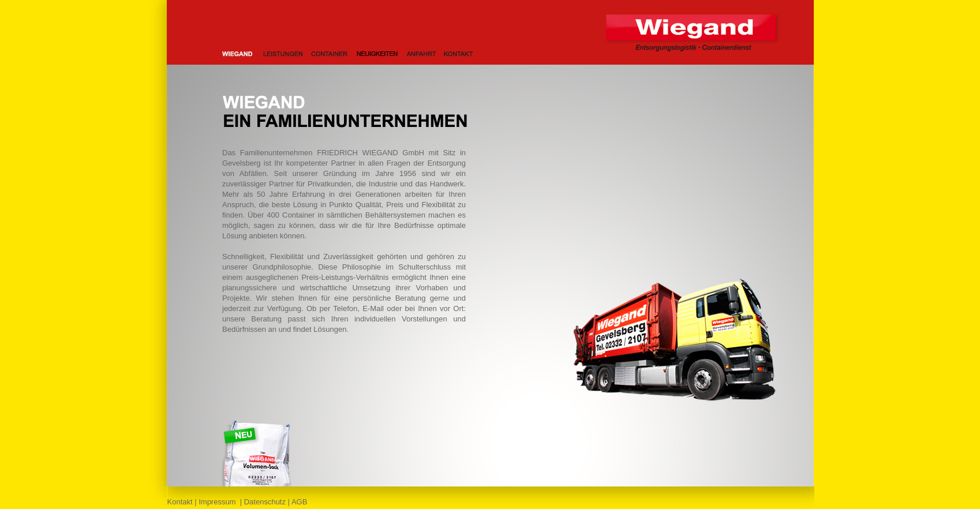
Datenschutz (265, 502)
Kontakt (180, 502)
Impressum (217, 502)
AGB (299, 502)
